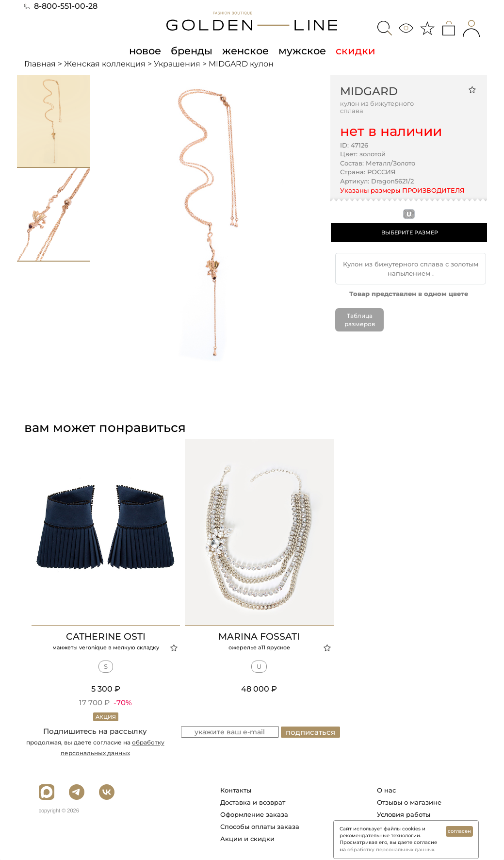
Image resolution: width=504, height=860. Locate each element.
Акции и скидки (247, 839)
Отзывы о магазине (409, 802)
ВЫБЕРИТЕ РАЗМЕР (410, 232)
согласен (459, 831)
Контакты (236, 790)
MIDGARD (369, 91)
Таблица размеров (360, 320)
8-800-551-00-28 (61, 6)
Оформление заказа (254, 814)
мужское (302, 50)
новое (145, 50)
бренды (192, 50)
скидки (356, 50)
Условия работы (404, 814)
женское (245, 50)
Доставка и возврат (253, 802)
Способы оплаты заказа (260, 827)
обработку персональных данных (391, 850)
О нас (386, 790)
